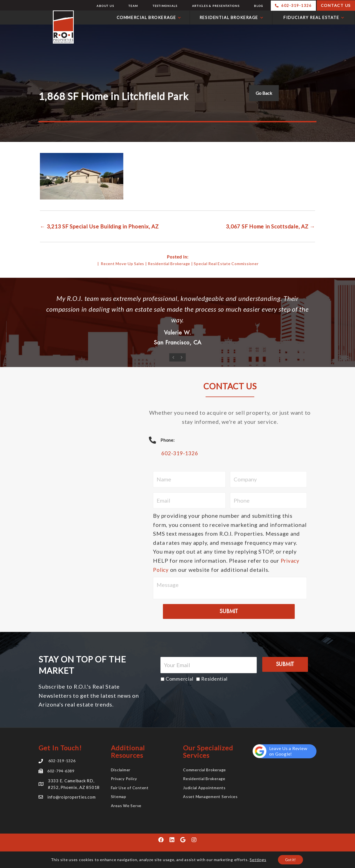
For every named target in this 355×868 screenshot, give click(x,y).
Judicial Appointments (204, 788)
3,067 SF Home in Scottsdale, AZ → (268, 226)
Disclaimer (121, 770)
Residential (214, 679)
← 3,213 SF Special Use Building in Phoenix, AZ (103, 226)
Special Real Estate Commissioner (226, 263)
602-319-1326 (181, 454)
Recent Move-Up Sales (122, 263)
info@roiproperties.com (72, 797)
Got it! (291, 859)
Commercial (180, 679)
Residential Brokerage (169, 263)
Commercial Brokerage (204, 770)
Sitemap (119, 797)
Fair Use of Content (130, 788)
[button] (161, 840)
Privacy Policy (124, 779)
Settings (256, 859)
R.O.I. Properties (38, 27)
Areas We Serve (126, 806)
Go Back (264, 93)
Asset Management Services (210, 797)
